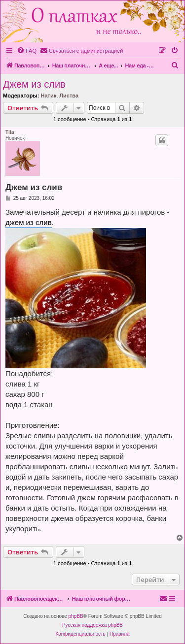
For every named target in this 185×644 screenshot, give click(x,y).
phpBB (76, 616)
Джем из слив (34, 84)
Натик (48, 96)
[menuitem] (27, 51)
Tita (10, 132)
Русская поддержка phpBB (92, 625)
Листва (69, 96)
